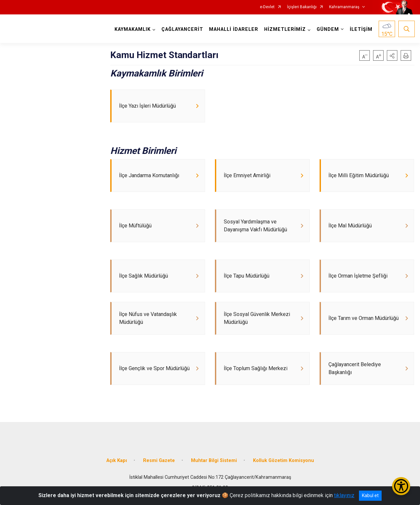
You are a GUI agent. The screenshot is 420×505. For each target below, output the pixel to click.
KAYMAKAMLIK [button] (132, 29)
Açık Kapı (117, 471)
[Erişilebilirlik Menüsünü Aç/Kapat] (401, 486)
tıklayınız (344, 495)
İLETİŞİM (361, 29)
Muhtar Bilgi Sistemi (214, 471)
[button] (392, 55)
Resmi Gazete (159, 471)
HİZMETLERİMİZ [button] (285, 29)
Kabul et (370, 495)
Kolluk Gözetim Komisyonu (283, 471)
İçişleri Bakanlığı (302, 7)
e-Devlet (267, 7)
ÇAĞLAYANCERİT (182, 29)
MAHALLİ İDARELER (233, 29)
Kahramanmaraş (344, 7)
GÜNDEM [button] (327, 29)
